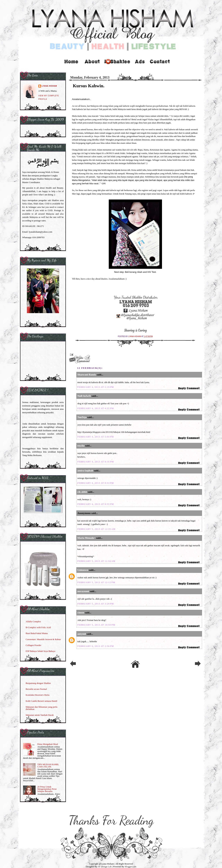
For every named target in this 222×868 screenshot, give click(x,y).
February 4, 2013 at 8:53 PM (96, 483)
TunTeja (82, 417)
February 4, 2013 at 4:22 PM (96, 408)
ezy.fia (81, 446)
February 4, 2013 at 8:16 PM (96, 462)
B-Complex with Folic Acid (38, 627)
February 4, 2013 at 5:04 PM (96, 437)
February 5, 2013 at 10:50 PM (96, 625)
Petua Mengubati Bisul (48, 744)
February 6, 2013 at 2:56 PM (96, 646)
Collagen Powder (33, 645)
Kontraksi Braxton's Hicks (38, 695)
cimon (81, 613)
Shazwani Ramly (87, 375)
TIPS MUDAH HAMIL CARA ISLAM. (48, 765)
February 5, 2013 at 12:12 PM (96, 582)
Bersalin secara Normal (36, 689)
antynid (82, 634)
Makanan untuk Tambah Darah (40, 715)
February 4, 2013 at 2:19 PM (96, 387)
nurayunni (83, 591)
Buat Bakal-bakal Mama (37, 633)
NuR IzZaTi (84, 396)
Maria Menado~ (86, 538)
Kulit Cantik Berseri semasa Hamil (41, 701)
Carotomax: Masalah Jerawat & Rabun (43, 639)
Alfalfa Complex (33, 621)
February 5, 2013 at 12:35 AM (96, 529)
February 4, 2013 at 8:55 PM (96, 504)
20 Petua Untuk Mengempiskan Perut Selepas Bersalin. (47, 789)
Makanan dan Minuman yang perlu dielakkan (42, 708)
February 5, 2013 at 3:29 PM (96, 604)
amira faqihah (85, 471)
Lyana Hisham (135, 336)
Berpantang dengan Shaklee (38, 683)
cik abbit (82, 492)
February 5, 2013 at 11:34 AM (96, 561)
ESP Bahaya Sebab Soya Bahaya (40, 651)
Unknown (83, 570)
